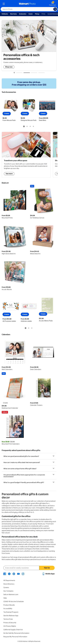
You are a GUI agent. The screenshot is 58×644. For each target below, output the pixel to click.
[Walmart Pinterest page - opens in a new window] (14, 574)
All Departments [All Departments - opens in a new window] (9, 580)
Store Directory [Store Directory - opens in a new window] (9, 584)
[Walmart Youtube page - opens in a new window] (18, 574)
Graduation (23, 14)
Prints (43, 14)
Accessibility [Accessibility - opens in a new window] (8, 609)
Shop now (9, 67)
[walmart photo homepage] (27, 4)
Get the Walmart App (11, 616)
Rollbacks (5, 14)
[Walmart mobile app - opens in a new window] (48, 574)
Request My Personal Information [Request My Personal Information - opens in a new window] (15, 637)
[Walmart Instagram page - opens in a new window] (23, 574)
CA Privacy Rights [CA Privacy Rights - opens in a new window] (10, 626)
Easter (31, 14)
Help (5, 598)
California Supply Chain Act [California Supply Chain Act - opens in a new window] (13, 630)
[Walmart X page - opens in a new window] (9, 574)
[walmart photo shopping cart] (53, 4)
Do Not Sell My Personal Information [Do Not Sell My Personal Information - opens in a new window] (16, 633)
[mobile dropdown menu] (4, 4)
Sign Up (47, 568)
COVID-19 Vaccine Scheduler (14, 602)
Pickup (37, 14)
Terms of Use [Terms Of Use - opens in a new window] (8, 619)
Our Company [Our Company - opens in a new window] (8, 591)
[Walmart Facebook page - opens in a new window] (5, 574)
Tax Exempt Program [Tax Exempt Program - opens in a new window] (11, 612)
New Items (13, 14)
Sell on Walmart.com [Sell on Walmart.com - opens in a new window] (11, 594)
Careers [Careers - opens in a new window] (6, 587)
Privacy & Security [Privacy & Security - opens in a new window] (10, 623)
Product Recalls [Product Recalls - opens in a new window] (9, 605)
